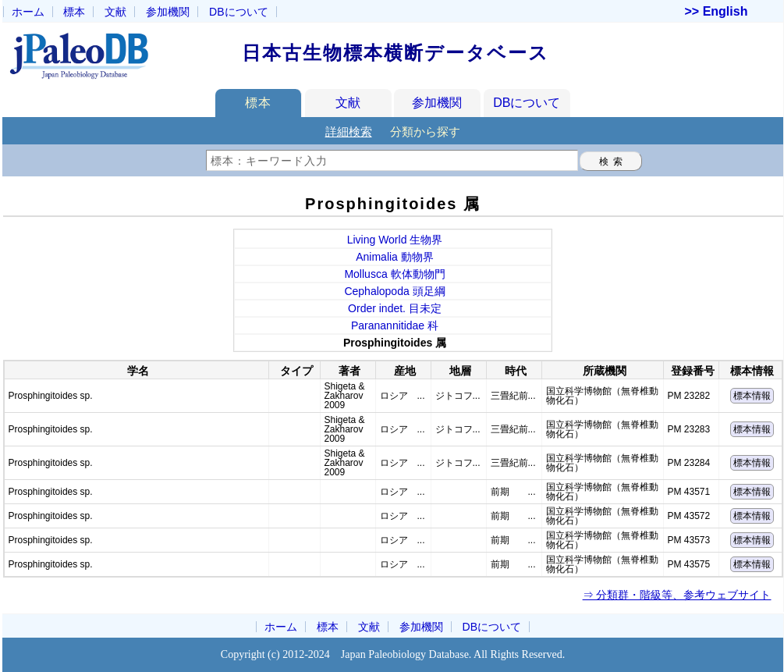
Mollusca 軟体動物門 (394, 274)
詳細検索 (349, 132)
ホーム (28, 12)
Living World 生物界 (395, 240)
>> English (717, 12)
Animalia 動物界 (395, 257)
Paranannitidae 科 (395, 325)
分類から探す (425, 132)
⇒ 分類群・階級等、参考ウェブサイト (677, 595)
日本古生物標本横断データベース (396, 53)
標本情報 (752, 396)
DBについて (527, 103)
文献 (115, 12)
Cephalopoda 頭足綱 (394, 291)
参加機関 (168, 12)
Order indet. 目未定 (395, 308)
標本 (74, 12)
